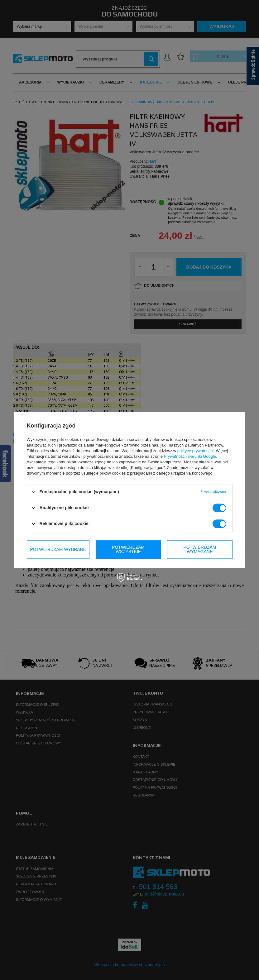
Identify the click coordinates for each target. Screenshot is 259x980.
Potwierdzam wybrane (58, 549)
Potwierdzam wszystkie (200, 549)
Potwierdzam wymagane (128, 549)
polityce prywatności (195, 451)
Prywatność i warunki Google (190, 456)
